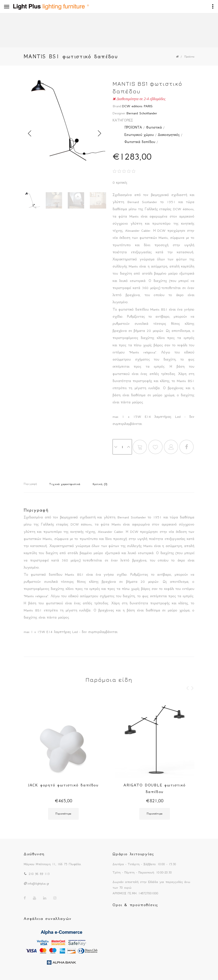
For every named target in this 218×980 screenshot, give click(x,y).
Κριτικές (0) (100, 484)
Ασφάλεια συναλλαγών (48, 918)
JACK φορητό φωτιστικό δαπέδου (63, 785)
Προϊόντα (189, 57)
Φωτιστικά (154, 127)
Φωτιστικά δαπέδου (140, 142)
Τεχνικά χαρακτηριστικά (65, 484)
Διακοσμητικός (169, 135)
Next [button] (100, 134)
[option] (65, 122)
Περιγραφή (30, 484)
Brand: (117, 106)
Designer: (119, 113)
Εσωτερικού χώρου (139, 135)
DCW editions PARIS (137, 106)
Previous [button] (30, 134)
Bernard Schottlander (142, 113)
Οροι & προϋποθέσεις (135, 905)
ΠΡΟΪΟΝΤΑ (133, 127)
